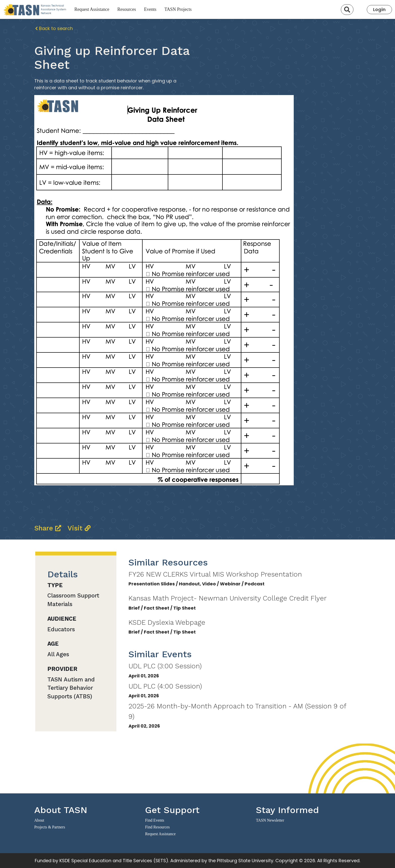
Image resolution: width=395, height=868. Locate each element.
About (39, 820)
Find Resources (157, 827)
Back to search (54, 28)
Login (379, 9)
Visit (79, 528)
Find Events (155, 820)
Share (49, 528)
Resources (127, 9)
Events (150, 9)
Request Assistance (92, 9)
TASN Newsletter (270, 820)
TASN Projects (178, 9)
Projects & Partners (50, 827)
